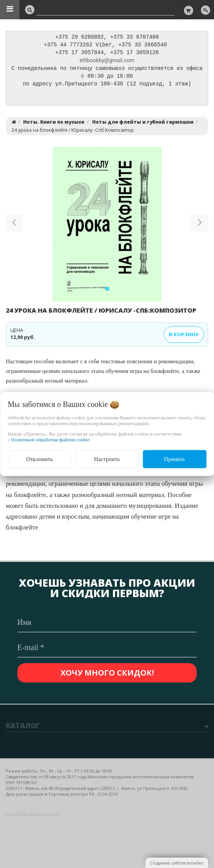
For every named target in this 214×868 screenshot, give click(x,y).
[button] (14, 226)
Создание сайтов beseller (177, 863)
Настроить (107, 459)
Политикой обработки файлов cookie (50, 440)
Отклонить (40, 459)
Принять (174, 459)
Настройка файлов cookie (33, 813)
